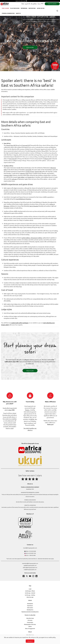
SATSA (32, 419)
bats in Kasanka (34, 206)
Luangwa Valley (8, 175)
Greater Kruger (30, 171)
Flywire (27, 410)
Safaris (30, 600)
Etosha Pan (31, 177)
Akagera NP (48, 159)
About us (18, 13)
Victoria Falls (38, 171)
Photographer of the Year (30, 624)
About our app (30, 597)
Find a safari (5, 8)
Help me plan (30, 47)
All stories (30, 620)
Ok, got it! (30, 641)
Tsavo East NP (13, 159)
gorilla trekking (26, 238)
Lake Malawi (21, 177)
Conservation (30, 622)
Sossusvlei (28, 170)
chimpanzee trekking (36, 238)
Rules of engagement (30, 628)
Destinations (32, 8)
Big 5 (16, 188)
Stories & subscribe (30, 615)
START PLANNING (52, 4)
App (30, 586)
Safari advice (41, 8)
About (30, 632)
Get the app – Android (30, 593)
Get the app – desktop (30, 595)
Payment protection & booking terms (30, 612)
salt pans (14, 179)
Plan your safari (15, 8)
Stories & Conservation (8, 13)
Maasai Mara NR (11, 145)
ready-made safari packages (20, 323)
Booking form (30, 610)
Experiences (24, 8)
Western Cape (24, 173)
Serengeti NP (26, 145)
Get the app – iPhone (30, 591)
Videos (30, 626)
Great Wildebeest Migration (23, 199)
